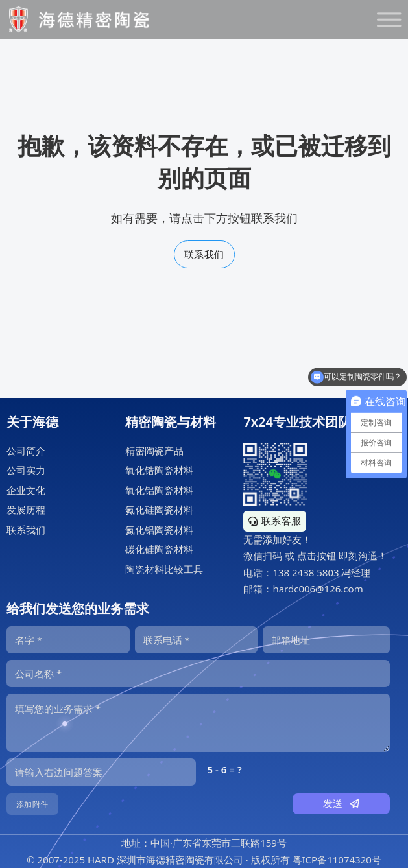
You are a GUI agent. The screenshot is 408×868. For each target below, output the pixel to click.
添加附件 (32, 804)
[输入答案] (101, 772)
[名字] (68, 640)
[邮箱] (326, 640)
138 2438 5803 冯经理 (321, 572)
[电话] (197, 640)
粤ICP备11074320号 (337, 860)
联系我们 (204, 254)
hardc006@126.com (318, 589)
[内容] (198, 723)
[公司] (198, 674)
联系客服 (275, 521)
